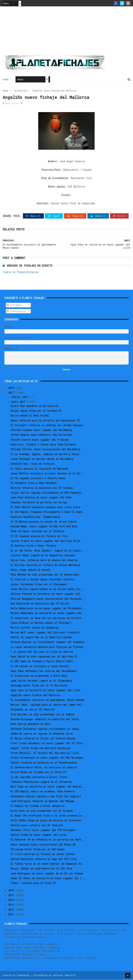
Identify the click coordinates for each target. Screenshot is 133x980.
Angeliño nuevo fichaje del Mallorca (35, 695)
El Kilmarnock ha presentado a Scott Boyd (39, 676)
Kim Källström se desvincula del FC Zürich (40, 604)
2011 (12, 915)
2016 (12, 891)
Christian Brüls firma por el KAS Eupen (37, 849)
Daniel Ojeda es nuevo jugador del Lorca (38, 835)
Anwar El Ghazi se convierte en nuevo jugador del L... (48, 878)
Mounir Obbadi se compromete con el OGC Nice (41, 869)
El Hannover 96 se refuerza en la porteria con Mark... (48, 840)
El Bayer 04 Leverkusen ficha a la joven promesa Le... (48, 816)
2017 (12, 393)
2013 (12, 905)
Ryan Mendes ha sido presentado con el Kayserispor (45, 575)
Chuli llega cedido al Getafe (30, 570)
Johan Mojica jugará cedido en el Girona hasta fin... (47, 589)
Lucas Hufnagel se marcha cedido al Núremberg (42, 459)
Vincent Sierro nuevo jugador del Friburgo (40, 440)
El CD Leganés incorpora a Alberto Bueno (38, 478)
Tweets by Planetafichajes (21, 272)
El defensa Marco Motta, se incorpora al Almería (44, 768)
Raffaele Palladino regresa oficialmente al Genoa (45, 729)
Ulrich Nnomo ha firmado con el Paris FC (38, 772)
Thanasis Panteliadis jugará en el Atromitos (41, 782)
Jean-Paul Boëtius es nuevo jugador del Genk (41, 498)
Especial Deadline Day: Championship (35, 517)
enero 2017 (19, 402)
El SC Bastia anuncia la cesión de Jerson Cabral (44, 522)
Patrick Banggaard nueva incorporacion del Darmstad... (48, 599)
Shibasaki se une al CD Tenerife (33, 710)
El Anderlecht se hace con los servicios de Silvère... (48, 618)
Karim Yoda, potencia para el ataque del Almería (44, 560)
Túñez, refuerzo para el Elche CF (33, 883)
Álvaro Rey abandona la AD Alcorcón (35, 406)
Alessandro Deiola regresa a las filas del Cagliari (46, 796)
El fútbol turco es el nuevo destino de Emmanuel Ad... (48, 864)
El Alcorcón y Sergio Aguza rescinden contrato (42, 580)
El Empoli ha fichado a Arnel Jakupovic (37, 806)
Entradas (14, 305)
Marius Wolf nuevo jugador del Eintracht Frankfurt (45, 633)
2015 (12, 895)
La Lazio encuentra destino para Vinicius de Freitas (47, 647)
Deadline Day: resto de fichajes (33, 464)
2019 (12, 388)
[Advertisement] (66, 32)
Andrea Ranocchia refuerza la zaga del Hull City (44, 859)
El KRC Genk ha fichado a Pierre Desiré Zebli (42, 662)
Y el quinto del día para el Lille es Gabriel (42, 652)
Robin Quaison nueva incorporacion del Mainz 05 (43, 845)
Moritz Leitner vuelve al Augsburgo (35, 628)
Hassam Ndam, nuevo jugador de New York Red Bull (44, 527)
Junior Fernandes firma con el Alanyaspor (39, 584)
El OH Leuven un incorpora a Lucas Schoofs (40, 666)
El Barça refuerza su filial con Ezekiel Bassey (43, 739)
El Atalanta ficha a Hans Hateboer (34, 483)
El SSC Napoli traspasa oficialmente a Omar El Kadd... (48, 512)
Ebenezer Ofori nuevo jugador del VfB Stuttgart (43, 830)
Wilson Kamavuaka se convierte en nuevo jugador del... (48, 613)
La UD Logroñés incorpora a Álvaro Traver (39, 777)
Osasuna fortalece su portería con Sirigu (39, 503)
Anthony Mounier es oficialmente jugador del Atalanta (47, 642)
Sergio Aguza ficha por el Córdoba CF (36, 411)
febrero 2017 (20, 397)
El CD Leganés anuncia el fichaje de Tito (39, 536)
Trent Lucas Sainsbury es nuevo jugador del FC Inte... (48, 744)
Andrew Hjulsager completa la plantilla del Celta (45, 719)
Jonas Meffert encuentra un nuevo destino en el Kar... (48, 474)
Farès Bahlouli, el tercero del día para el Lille (45, 753)
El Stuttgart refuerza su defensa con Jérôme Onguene (47, 425)
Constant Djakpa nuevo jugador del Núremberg (41, 430)
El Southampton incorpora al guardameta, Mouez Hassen (47, 700)
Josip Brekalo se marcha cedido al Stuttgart (41, 623)
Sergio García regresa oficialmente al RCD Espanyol (46, 493)
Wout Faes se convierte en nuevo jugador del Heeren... (48, 787)
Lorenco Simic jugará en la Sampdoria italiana (43, 555)
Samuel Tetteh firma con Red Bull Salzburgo (40, 748)
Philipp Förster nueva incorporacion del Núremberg (45, 450)
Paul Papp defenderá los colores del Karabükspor (44, 671)
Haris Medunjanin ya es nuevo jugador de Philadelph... (48, 608)
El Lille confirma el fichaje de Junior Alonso (43, 854)
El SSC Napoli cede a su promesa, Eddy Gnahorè (42, 792)
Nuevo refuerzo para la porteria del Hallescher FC (45, 421)
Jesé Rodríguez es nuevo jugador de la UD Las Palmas (47, 874)
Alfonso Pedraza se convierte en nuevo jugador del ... (48, 594)
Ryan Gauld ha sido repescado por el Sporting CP (44, 657)
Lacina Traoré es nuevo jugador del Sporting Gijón (46, 541)
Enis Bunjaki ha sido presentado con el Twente (42, 715)
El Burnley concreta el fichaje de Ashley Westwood (45, 565)
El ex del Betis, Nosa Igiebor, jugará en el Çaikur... (48, 551)
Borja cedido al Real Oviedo (30, 416)
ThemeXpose (23, 975)
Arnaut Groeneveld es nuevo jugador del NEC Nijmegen (47, 758)
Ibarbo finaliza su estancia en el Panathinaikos (44, 763)
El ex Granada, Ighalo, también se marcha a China (45, 454)
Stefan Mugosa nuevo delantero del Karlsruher (42, 435)
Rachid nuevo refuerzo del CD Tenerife (37, 825)
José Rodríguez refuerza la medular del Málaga (42, 801)
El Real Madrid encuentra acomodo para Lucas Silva (45, 507)
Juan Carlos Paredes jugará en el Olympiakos (41, 681)
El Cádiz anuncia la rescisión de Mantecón (39, 469)
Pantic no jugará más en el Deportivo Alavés (41, 637)
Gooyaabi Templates (64, 975)
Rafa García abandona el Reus (30, 724)
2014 (12, 900)
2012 (12, 910)
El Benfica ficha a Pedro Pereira (33, 546)
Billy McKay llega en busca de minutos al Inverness (46, 820)
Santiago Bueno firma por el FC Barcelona (39, 686)
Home (6, 80)
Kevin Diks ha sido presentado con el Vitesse (42, 811)
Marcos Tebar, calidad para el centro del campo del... (48, 705)
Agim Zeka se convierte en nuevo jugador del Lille (45, 690)
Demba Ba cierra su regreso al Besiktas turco (42, 734)
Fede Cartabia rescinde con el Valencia (37, 531)
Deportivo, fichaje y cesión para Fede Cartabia (43, 445)
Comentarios (16, 311)
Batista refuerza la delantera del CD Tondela (42, 488)
